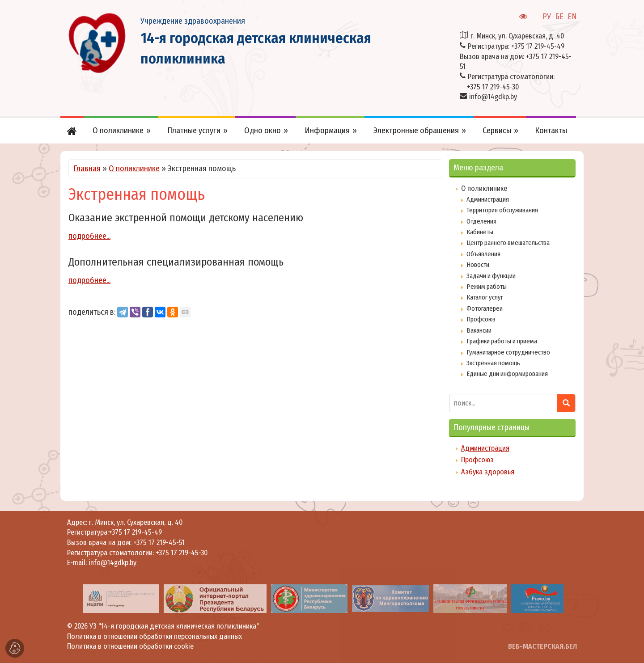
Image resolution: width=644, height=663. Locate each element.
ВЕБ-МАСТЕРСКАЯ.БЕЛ (542, 646)
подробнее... (89, 236)
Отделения (481, 221)
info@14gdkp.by (493, 97)
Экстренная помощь (493, 363)
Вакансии (479, 330)
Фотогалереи (485, 308)
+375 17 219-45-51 (159, 543)
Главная (87, 169)
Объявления (483, 254)
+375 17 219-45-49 (538, 46)
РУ (547, 17)
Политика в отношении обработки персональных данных (155, 636)
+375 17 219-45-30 (493, 87)
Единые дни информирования (507, 374)
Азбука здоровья (488, 472)
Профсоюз (481, 319)
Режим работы (487, 287)
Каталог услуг (485, 297)
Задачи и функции (491, 276)
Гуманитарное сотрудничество (508, 352)
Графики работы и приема (502, 341)
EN (572, 17)
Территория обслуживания (502, 210)
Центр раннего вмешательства (508, 243)
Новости (478, 265)
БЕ (559, 17)
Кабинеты (480, 232)
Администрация (488, 199)
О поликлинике (134, 169)
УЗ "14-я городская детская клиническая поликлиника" (174, 626)
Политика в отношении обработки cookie (130, 646)
